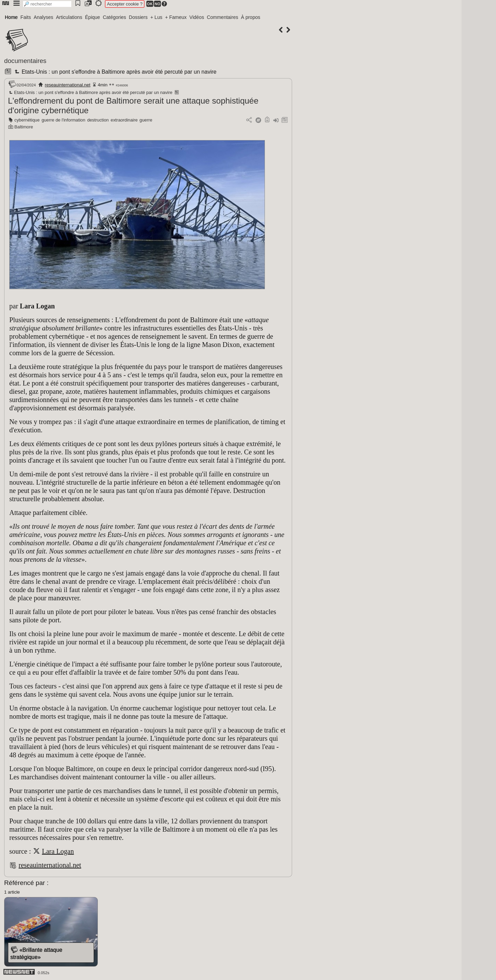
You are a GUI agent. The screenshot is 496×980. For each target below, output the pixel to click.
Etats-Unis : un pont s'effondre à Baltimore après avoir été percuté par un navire (115, 72)
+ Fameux (176, 17)
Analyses (44, 17)
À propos (250, 17)
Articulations (69, 17)
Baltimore (24, 127)
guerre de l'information (64, 120)
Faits (25, 17)
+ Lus (157, 17)
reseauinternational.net (68, 85)
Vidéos (197, 17)
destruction (98, 120)
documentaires (25, 61)
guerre (146, 120)
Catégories (114, 17)
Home (11, 17)
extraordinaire (124, 120)
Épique (93, 17)
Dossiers (138, 17)
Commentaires (222, 17)
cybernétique (27, 120)
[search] (47, 4)
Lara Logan (58, 851)
